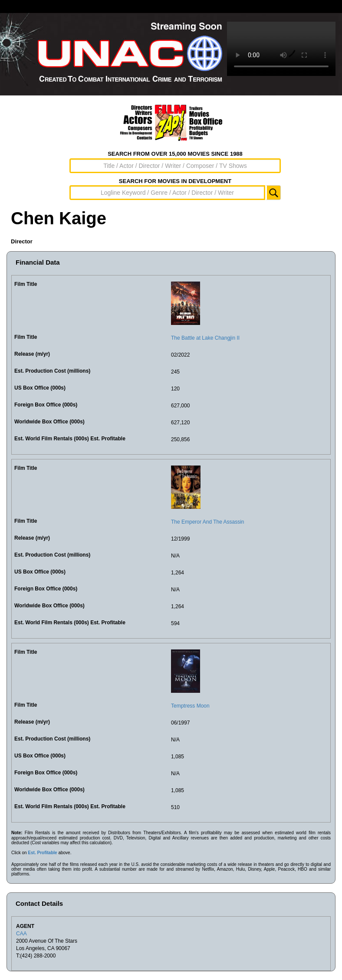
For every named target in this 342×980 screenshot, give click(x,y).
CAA (21, 934)
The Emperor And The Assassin (208, 522)
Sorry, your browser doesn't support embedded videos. (281, 49)
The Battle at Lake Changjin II (205, 338)
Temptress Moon (190, 706)
